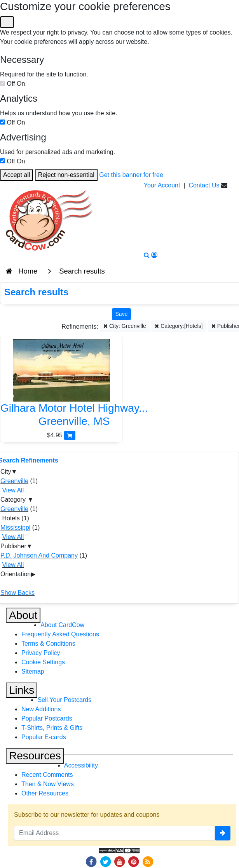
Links (22, 690)
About (23, 615)
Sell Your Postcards (64, 700)
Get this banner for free (131, 175)
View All (13, 490)
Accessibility (81, 765)
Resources (35, 756)
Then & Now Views (48, 784)
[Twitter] (105, 861)
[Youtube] (120, 861)
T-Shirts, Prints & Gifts (52, 728)
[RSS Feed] (148, 861)
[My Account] (154, 255)
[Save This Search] (122, 314)
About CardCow (62, 625)
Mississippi (15, 528)
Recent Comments (47, 775)
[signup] (223, 833)
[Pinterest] (134, 861)
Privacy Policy (41, 653)
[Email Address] (114, 833)
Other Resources (45, 793)
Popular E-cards (44, 737)
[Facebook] (91, 861)
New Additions (41, 709)
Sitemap (33, 671)
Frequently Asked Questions (60, 634)
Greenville (14, 481)
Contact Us (204, 185)
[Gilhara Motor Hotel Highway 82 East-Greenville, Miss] (61, 385)
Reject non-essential (66, 175)
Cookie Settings (43, 662)
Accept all (17, 175)
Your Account (162, 185)
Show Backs (17, 593)
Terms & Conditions (48, 644)
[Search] (147, 255)
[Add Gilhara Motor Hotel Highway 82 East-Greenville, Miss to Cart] (70, 435)
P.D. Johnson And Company (39, 555)
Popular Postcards (47, 718)
